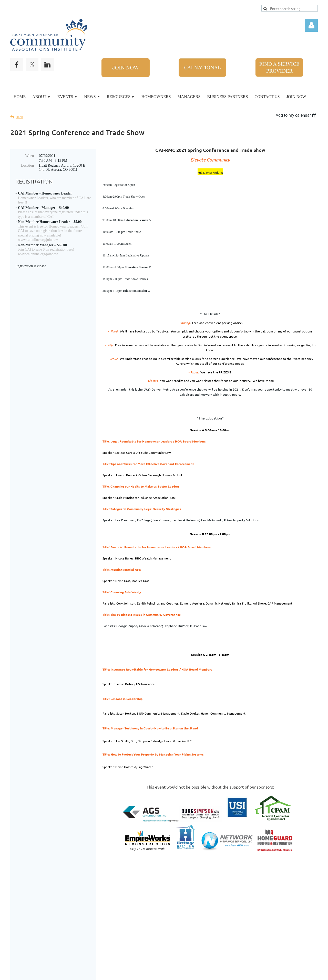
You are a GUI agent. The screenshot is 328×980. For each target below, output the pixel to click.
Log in (311, 25)
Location (27, 165)
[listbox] (297, 115)
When (30, 156)
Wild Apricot (245, 973)
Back (19, 117)
